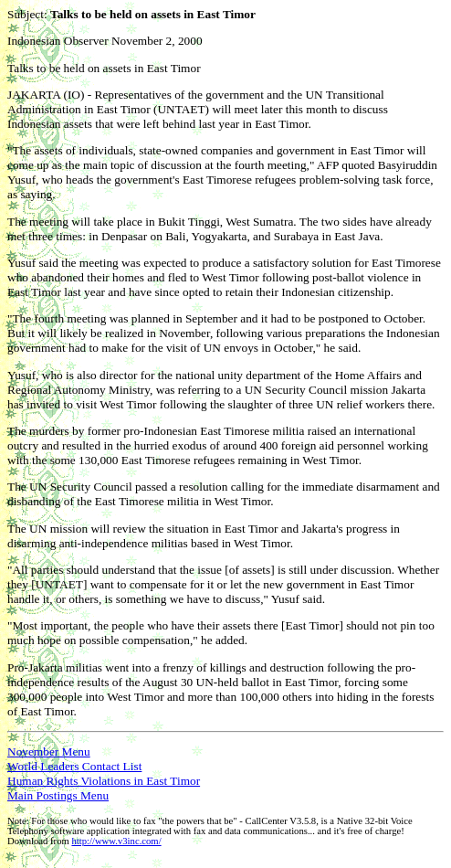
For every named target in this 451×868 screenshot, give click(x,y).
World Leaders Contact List (74, 766)
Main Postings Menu (58, 795)
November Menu (49, 752)
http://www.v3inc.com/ (116, 841)
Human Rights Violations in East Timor (104, 781)
